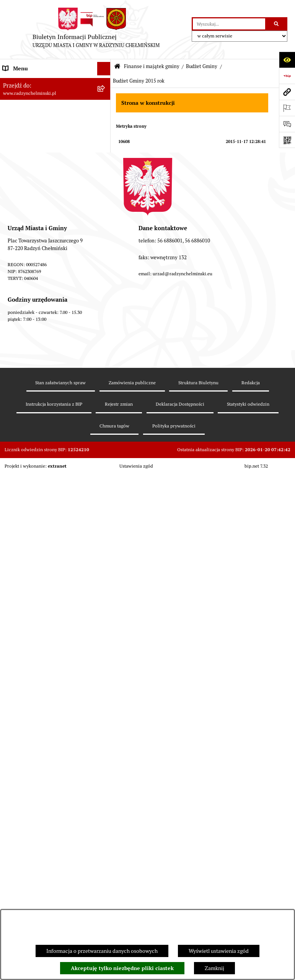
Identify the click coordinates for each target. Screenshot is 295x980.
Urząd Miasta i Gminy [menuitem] (28, 149)
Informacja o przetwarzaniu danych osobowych (102, 951)
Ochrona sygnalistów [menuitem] (27, 189)
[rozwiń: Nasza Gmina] (105, 82)
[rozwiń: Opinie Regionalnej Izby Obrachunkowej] (105, 746)
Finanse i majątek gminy (152, 66)
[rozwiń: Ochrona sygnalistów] (105, 189)
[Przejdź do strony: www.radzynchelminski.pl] (287, 92)
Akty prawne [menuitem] (17, 891)
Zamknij (214, 968)
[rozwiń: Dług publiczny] (105, 683)
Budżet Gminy (202, 66)
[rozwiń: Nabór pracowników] (105, 229)
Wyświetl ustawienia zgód (219, 951)
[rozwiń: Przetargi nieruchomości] (105, 216)
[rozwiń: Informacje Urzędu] (105, 162)
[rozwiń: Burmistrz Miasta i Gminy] (105, 136)
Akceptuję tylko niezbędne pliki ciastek (122, 968)
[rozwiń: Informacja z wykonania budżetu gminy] (105, 719)
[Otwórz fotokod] (287, 140)
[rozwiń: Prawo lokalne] (105, 877)
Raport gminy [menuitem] (19, 95)
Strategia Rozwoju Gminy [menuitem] (33, 904)
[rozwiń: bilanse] (105, 846)
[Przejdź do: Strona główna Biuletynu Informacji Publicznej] (117, 67)
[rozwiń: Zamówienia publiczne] (105, 202)
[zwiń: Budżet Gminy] (105, 261)
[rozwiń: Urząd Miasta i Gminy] (105, 149)
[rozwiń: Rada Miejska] (105, 122)
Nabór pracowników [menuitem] (26, 229)
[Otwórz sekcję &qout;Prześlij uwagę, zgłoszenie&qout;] (287, 124)
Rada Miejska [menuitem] (18, 122)
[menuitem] (55, 109)
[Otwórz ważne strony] (287, 108)
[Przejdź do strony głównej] (96, 29)
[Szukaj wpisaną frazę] (277, 24)
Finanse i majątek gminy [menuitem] (31, 242)
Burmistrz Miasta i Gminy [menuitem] (33, 135)
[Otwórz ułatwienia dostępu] (287, 60)
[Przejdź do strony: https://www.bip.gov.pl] (287, 76)
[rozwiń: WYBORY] (105, 109)
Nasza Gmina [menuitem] (18, 82)
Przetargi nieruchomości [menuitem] (31, 216)
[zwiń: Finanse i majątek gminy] (105, 243)
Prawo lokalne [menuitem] (19, 877)
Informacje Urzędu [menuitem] (25, 162)
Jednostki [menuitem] (14, 864)
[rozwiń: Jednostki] (105, 864)
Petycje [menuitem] (11, 176)
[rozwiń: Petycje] (105, 176)
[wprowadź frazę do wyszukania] (229, 24)
